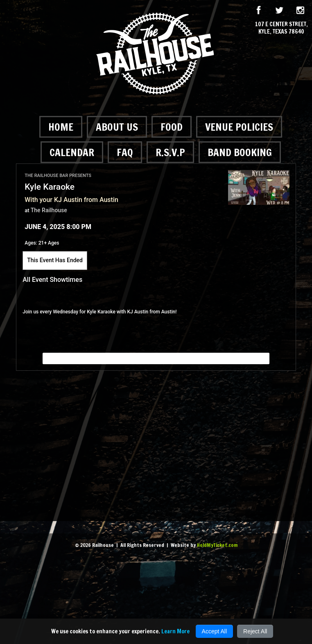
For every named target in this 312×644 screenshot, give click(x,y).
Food (172, 127)
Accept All (214, 631)
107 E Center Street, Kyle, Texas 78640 (281, 28)
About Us (117, 127)
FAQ (125, 152)
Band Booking (240, 152)
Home (61, 127)
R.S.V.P (170, 152)
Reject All (255, 631)
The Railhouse (49, 210)
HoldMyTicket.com (217, 545)
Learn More (175, 631)
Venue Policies (239, 127)
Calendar (72, 152)
